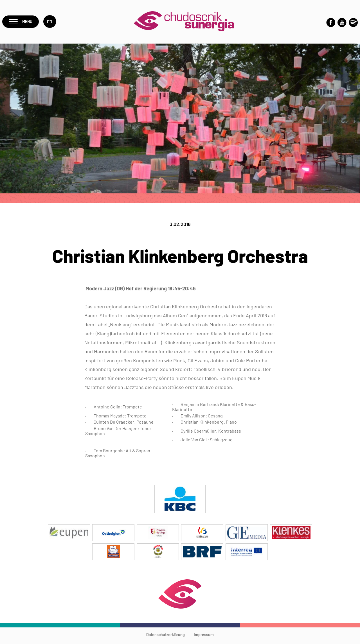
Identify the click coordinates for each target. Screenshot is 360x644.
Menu (22, 23)
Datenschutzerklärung (166, 637)
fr (52, 23)
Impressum (204, 637)
